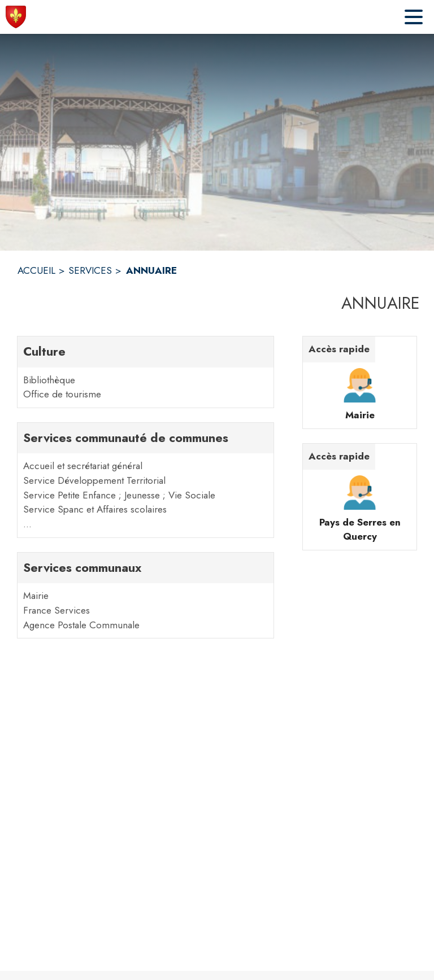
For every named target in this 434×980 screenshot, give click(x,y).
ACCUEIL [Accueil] (36, 270)
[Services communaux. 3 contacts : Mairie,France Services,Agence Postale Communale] (146, 595)
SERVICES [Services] (90, 270)
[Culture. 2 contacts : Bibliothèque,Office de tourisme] (146, 372)
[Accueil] (16, 17)
